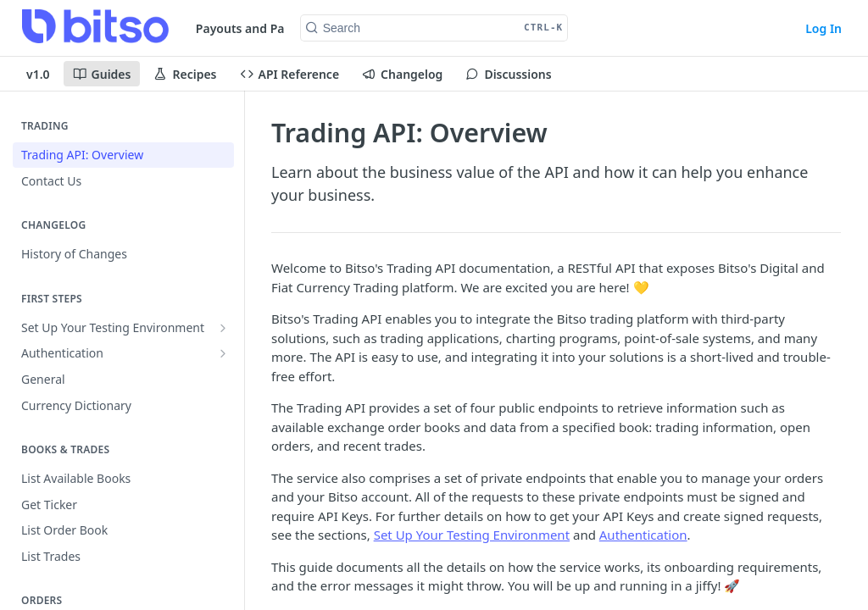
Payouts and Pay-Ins (254, 28)
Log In (823, 28)
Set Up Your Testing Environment (472, 535)
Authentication (643, 535)
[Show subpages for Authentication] (223, 353)
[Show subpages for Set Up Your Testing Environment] (223, 328)
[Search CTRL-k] (434, 28)
